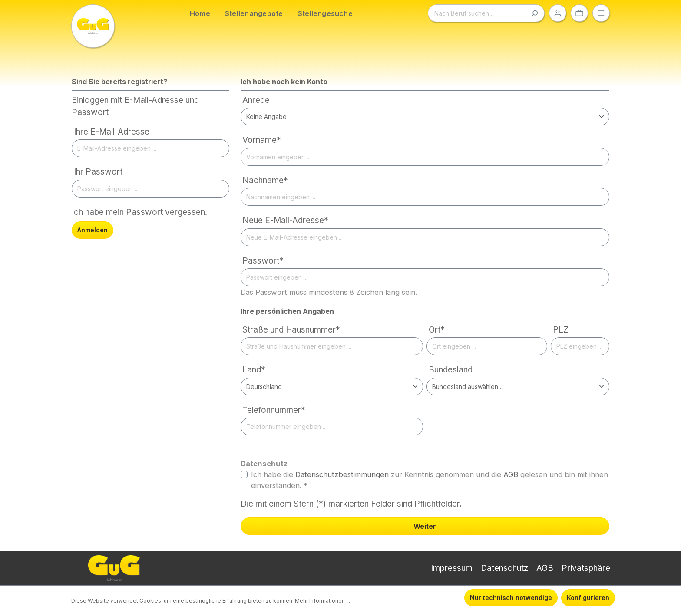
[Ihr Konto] (558, 13)
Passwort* (263, 261)
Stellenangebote (254, 13)
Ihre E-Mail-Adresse (112, 132)
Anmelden (93, 230)
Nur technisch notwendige (511, 598)
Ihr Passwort (98, 172)
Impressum (452, 568)
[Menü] (601, 13)
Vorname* (262, 140)
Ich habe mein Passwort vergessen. (139, 212)
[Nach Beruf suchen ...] (476, 13)
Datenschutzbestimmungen (342, 474)
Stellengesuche (325, 13)
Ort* (437, 330)
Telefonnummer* (274, 410)
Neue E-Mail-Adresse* (285, 220)
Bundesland (451, 370)
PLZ (561, 330)
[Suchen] (534, 13)
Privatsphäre (586, 568)
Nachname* (265, 180)
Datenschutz (504, 568)
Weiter (425, 526)
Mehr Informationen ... (322, 601)
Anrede (256, 100)
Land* (254, 370)
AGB (511, 474)
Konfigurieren (588, 598)
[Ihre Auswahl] (579, 13)
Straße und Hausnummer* (291, 330)
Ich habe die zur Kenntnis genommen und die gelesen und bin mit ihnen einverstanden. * (430, 480)
